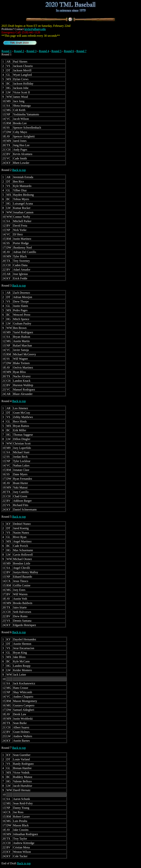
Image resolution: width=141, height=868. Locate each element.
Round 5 (56, 51)
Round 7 (81, 51)
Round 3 (31, 51)
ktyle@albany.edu (35, 29)
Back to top (19, 170)
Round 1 (7, 51)
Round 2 (19, 51)
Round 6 (69, 51)
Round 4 (44, 51)
